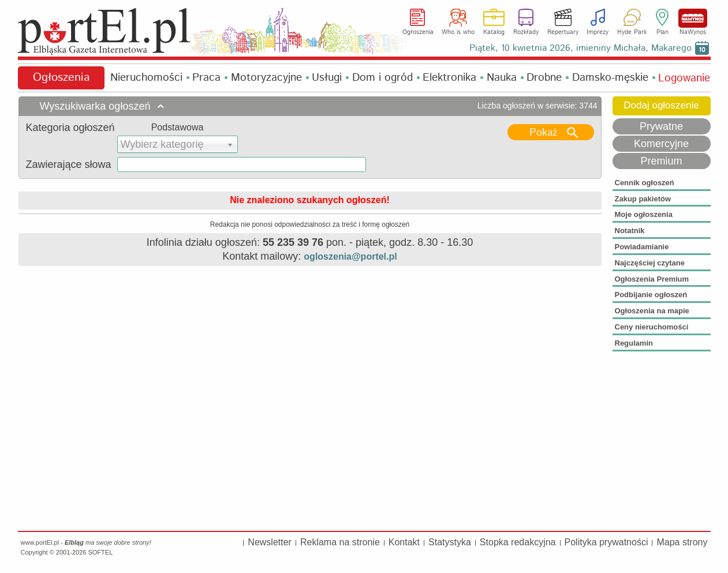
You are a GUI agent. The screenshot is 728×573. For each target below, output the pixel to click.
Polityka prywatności (606, 542)
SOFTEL (100, 552)
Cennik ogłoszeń (645, 183)
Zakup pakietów (643, 199)
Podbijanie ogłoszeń (651, 295)
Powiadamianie (642, 247)
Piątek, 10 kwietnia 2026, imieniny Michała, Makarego (580, 48)
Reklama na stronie (340, 542)
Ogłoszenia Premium (652, 279)
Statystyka (450, 542)
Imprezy (598, 32)
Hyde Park (632, 32)
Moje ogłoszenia (644, 214)
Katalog (494, 32)
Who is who (458, 32)
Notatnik (630, 231)
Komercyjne (661, 144)
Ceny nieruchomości (652, 327)
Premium (661, 161)
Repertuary (563, 32)
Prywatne (661, 126)
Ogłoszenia (418, 32)
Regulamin (634, 343)
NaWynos (693, 18)
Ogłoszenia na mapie (652, 311)
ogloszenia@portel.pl (350, 256)
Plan (662, 32)
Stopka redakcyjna (518, 542)
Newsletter (270, 542)
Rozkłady (526, 32)
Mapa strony (682, 542)
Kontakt (404, 542)
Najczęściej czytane (650, 263)
